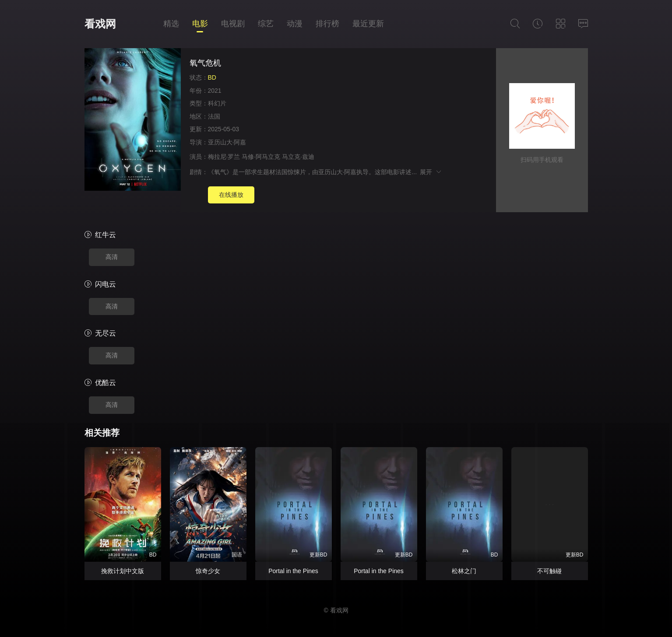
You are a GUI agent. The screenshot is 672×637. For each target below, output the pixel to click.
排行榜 (327, 24)
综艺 (266, 24)
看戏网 (100, 24)
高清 (112, 257)
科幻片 (217, 103)
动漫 (295, 24)
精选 (171, 24)
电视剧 (233, 24)
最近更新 (368, 24)
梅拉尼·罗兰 (224, 157)
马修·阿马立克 (261, 157)
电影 (200, 24)
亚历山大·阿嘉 (227, 142)
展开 (431, 172)
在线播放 (231, 195)
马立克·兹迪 (298, 157)
